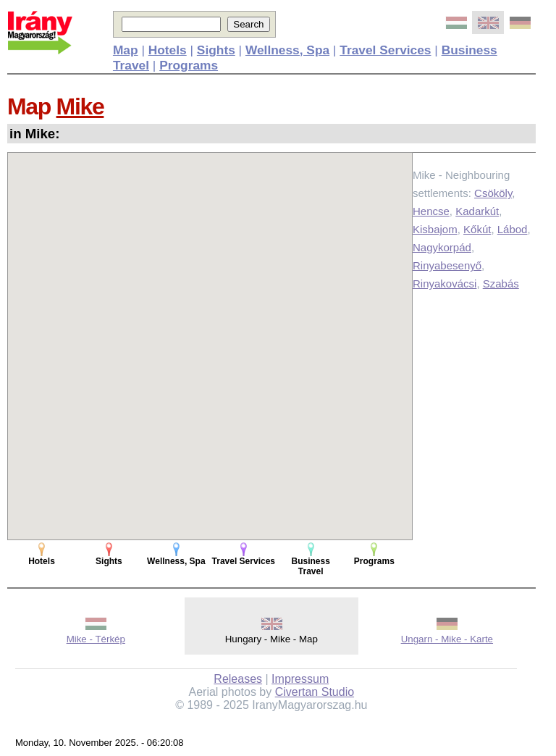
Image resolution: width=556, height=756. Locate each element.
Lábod (513, 229)
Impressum (300, 679)
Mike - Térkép (96, 639)
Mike (80, 106)
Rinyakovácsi (445, 283)
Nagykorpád (442, 247)
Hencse (431, 211)
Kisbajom (435, 229)
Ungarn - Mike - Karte (447, 639)
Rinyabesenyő (447, 265)
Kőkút (477, 229)
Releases (238, 679)
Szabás (501, 283)
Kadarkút (477, 211)
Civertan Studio (315, 692)
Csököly (493, 193)
